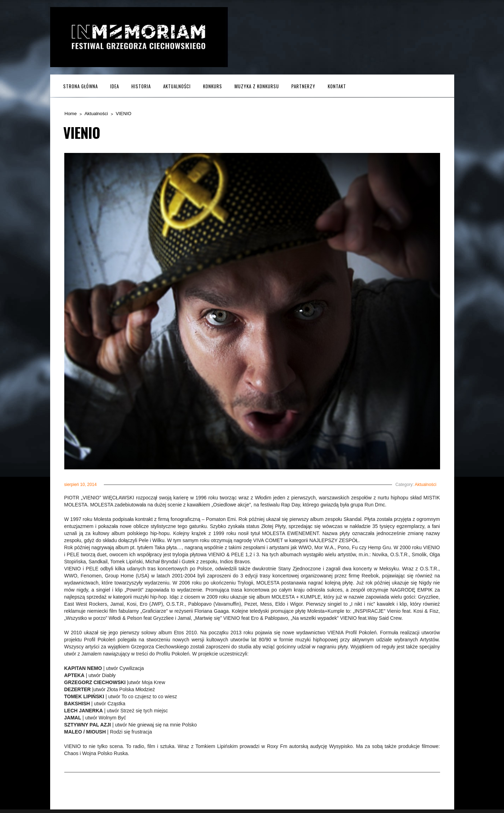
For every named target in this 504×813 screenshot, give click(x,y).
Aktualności (177, 86)
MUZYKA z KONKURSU (257, 86)
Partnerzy (303, 86)
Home (71, 114)
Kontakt (337, 86)
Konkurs (213, 86)
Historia (141, 86)
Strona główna (81, 86)
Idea (115, 86)
